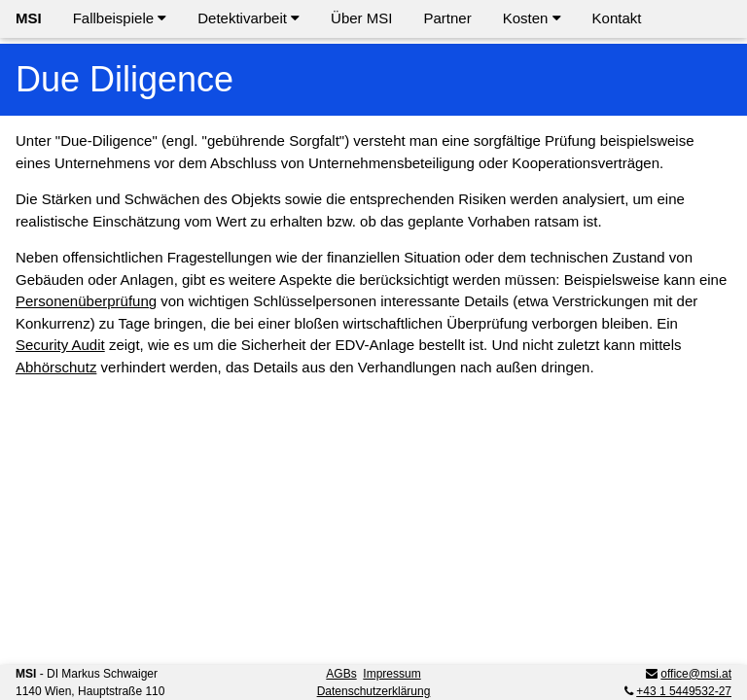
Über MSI (361, 18)
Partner (447, 18)
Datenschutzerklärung (374, 691)
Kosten (532, 18)
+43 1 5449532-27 (684, 691)
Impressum (391, 674)
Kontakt (617, 18)
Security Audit (60, 345)
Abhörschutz (56, 367)
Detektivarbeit (249, 18)
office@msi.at (696, 674)
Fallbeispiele (120, 18)
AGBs (341, 674)
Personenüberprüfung (86, 301)
